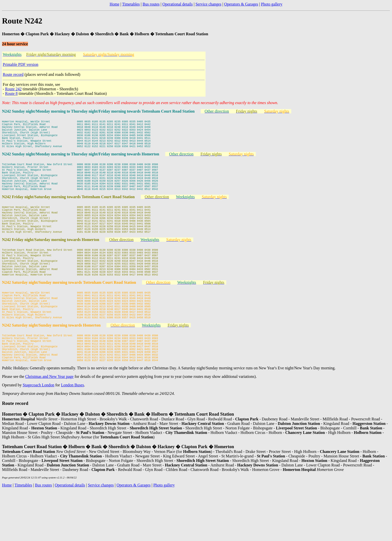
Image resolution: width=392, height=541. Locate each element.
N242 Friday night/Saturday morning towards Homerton (51, 264)
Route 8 (11, 93)
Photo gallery (272, 4)
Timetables (131, 4)
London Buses (72, 435)
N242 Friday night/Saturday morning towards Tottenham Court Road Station (68, 213)
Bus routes (151, 4)
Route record (13, 74)
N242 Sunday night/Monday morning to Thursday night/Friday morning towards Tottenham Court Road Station (98, 111)
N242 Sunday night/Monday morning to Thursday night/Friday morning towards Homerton (81, 162)
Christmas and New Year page (49, 426)
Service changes (208, 4)
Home (114, 4)
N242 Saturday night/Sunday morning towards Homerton (51, 366)
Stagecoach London (39, 435)
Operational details (177, 4)
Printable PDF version (20, 64)
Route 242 (13, 89)
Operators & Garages (241, 4)
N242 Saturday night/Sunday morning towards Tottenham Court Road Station (69, 315)
